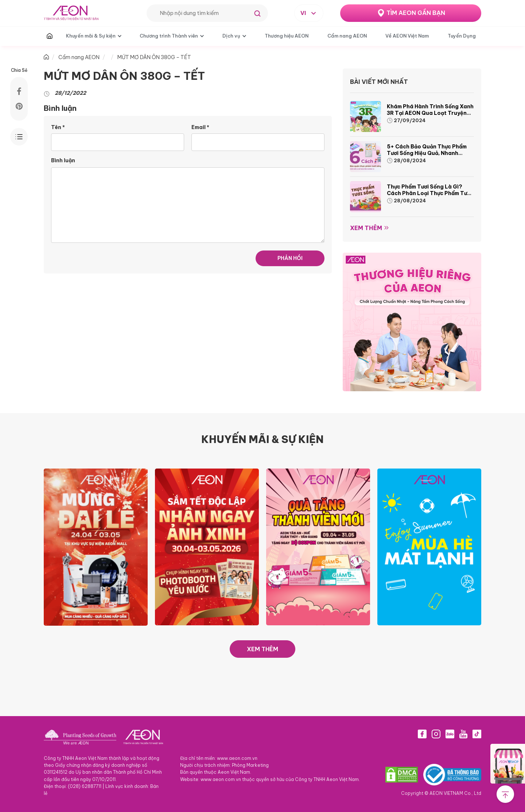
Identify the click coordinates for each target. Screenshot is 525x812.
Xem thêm (366, 228)
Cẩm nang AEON (347, 36)
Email (200, 127)
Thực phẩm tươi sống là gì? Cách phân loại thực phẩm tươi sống (429, 193)
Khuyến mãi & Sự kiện (91, 36)
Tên (58, 127)
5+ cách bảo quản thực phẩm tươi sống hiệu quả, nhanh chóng (427, 153)
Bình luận (63, 160)
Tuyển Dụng (462, 36)
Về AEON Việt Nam (407, 36)
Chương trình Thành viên (169, 36)
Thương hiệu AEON (287, 36)
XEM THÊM (262, 649)
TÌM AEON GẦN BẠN (416, 13)
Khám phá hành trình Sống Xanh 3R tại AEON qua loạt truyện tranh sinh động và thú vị (430, 113)
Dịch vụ (231, 36)
